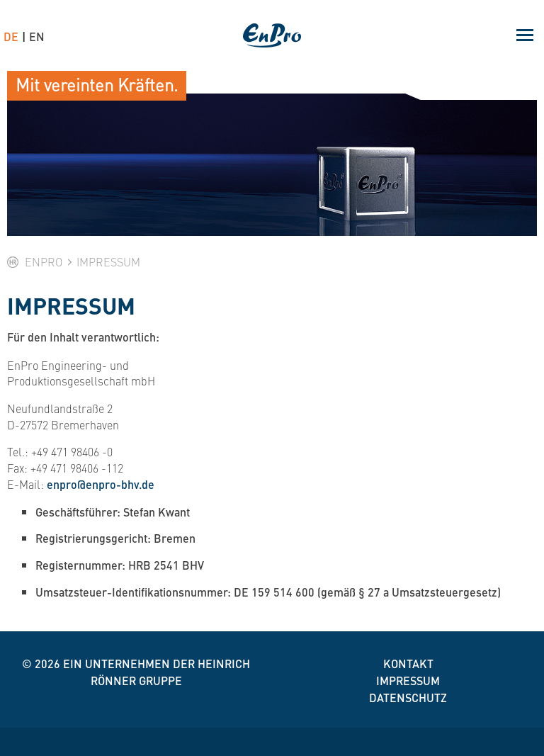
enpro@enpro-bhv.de (101, 484)
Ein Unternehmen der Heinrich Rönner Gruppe (157, 672)
